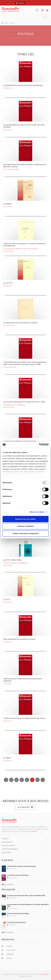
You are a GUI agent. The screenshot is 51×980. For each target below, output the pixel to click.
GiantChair (45, 974)
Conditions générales (10, 849)
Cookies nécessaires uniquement (26, 533)
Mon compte (6, 852)
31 (22, 780)
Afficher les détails (37, 512)
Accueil (6, 23)
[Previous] (6, 780)
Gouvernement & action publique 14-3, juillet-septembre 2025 (28, 905)
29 (11, 780)
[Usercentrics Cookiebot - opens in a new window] (39, 445)
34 (37, 780)
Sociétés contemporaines (17, 922)
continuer (34, 831)
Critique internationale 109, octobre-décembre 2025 (26, 895)
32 (27, 780)
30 (16, 780)
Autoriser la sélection (25, 526)
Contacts (5, 839)
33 (32, 780)
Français (20, 3)
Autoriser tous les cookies (26, 519)
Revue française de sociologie (18, 913)
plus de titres (8, 884)
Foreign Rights (7, 842)
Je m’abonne (26, 807)
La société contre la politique (18, 875)
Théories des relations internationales (21, 866)
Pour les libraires (8, 846)
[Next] (43, 780)
